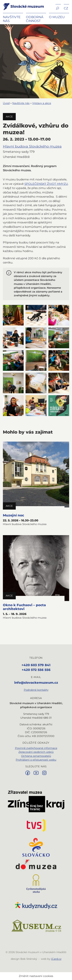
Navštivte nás (21, 103)
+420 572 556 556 (36, 670)
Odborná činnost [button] (35, 19)
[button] (58, 8)
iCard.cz (56, 959)
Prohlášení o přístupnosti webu (36, 760)
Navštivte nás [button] (12, 19)
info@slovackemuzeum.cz (36, 683)
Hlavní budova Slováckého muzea (32, 146)
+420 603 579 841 (36, 665)
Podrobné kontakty (36, 690)
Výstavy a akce (42, 103)
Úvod (6, 103)
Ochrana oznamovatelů (36, 756)
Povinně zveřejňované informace (36, 748)
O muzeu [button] (57, 17)
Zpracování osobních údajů (36, 752)
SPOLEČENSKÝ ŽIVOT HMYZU (46, 184)
